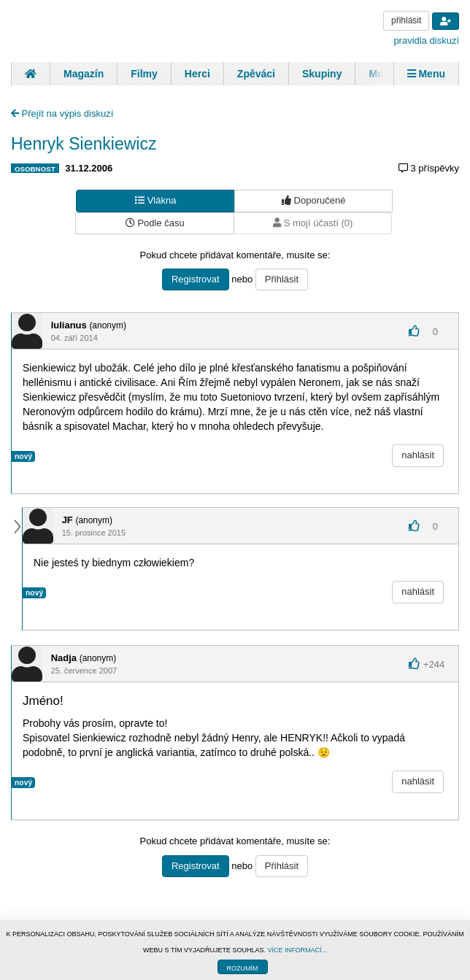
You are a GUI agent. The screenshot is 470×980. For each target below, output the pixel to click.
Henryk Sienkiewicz (84, 144)
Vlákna (155, 200)
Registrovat (196, 279)
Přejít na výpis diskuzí (62, 113)
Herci (197, 74)
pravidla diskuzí (426, 40)
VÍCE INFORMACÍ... (297, 950)
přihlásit (406, 20)
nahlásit (418, 455)
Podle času (155, 223)
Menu (426, 74)
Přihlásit (282, 279)
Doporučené (313, 200)
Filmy (144, 74)
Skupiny (322, 74)
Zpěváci (256, 74)
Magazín (84, 74)
